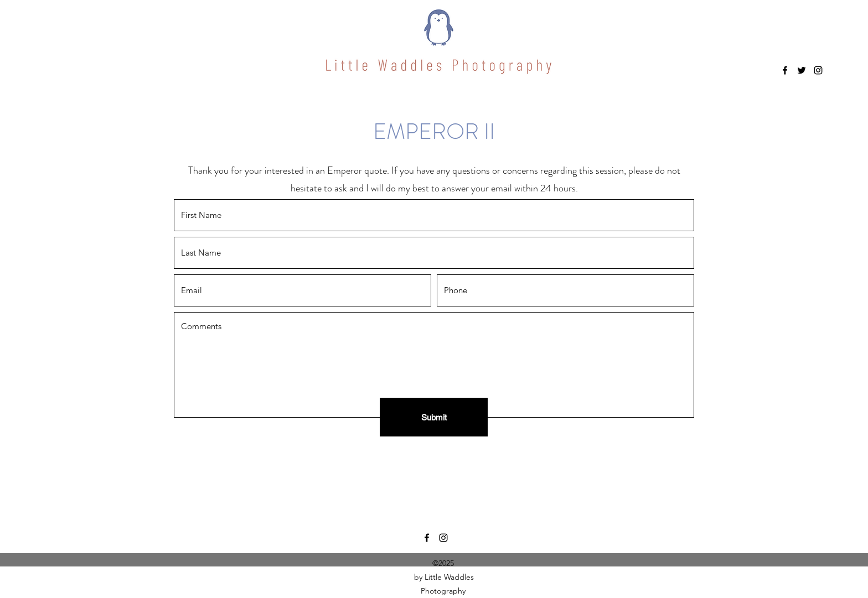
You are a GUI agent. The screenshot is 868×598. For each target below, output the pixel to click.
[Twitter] (802, 70)
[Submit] (434, 417)
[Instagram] (818, 70)
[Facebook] (785, 70)
